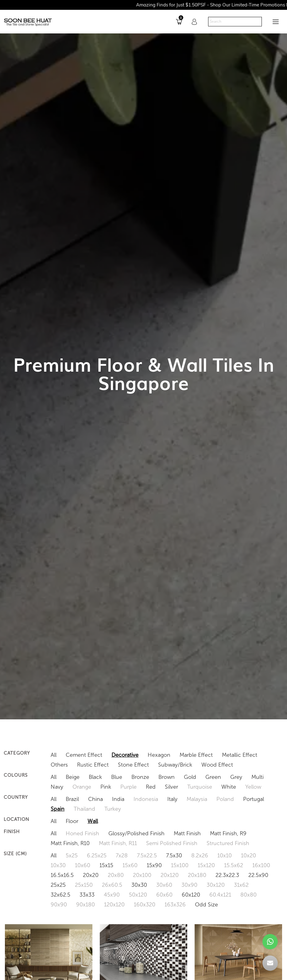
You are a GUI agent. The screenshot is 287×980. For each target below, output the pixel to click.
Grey (236, 777)
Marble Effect (196, 755)
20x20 (91, 875)
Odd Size (206, 905)
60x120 (191, 895)
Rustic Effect (93, 765)
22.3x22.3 (227, 875)
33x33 (87, 895)
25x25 (58, 885)
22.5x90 (258, 875)
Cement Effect (84, 755)
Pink (106, 787)
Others (59, 765)
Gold (190, 777)
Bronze (140, 777)
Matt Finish (187, 833)
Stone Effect (133, 765)
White (229, 787)
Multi (258, 777)
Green (213, 777)
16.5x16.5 (62, 875)
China (95, 799)
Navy (57, 787)
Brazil (72, 799)
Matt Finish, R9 (228, 833)
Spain (58, 809)
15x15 (106, 865)
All (54, 755)
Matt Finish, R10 (70, 843)
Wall (93, 821)
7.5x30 (174, 856)
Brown (167, 777)
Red (151, 787)
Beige (73, 777)
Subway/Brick (175, 765)
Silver (171, 787)
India (118, 799)
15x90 (154, 865)
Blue (117, 777)
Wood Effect (217, 765)
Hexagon (159, 755)
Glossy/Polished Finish (136, 833)
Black (95, 777)
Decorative (125, 755)
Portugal (254, 799)
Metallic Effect (240, 755)
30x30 (139, 885)
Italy (172, 799)
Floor (72, 821)
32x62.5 (60, 895)
